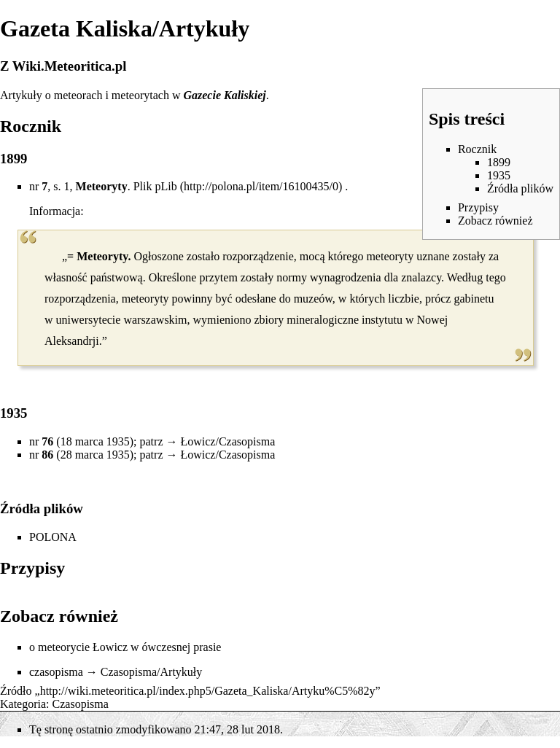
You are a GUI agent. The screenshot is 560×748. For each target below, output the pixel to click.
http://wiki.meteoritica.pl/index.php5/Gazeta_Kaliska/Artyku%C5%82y (208, 691)
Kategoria (23, 704)
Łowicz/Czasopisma (227, 441)
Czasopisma (81, 704)
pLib (166, 186)
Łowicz (110, 647)
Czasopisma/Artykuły (152, 672)
